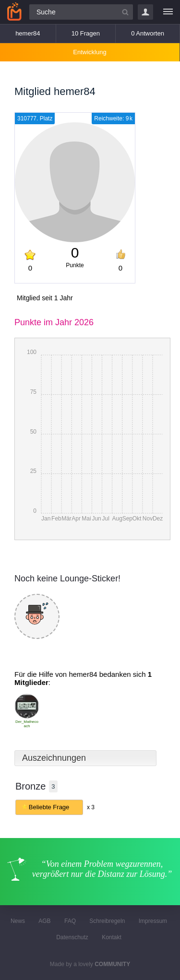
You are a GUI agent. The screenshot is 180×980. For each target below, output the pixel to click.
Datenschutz (72, 937)
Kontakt (112, 937)
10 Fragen (86, 33)
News (18, 921)
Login (145, 12)
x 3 (91, 807)
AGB (44, 921)
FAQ (70, 921)
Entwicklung (90, 52)
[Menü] (168, 12)
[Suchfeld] (81, 12)
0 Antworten (148, 33)
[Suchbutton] (125, 12)
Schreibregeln (107, 921)
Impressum (153, 921)
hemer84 (28, 33)
